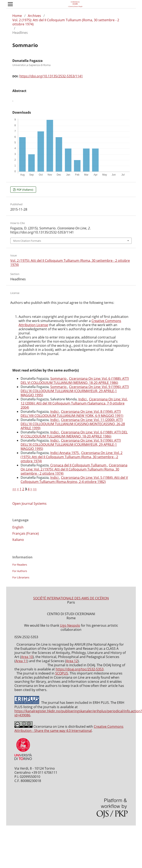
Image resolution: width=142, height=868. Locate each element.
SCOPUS (62, 673)
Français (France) (26, 533)
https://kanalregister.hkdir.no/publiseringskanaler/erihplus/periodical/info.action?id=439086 (78, 713)
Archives (34, 16)
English (18, 527)
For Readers (20, 565)
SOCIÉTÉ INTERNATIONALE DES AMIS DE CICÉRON (71, 598)
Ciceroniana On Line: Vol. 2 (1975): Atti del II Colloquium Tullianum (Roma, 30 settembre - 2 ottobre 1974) (72, 457)
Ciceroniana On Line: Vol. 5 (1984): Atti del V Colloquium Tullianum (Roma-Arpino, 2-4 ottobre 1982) (74, 480)
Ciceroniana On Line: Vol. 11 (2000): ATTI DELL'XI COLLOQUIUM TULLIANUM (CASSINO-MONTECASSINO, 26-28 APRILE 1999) (73, 424)
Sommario (59, 379)
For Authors (20, 571)
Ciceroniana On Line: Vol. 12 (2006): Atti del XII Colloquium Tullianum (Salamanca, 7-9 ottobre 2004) (74, 403)
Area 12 (72, 661)
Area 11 (21, 661)
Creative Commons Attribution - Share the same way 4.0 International (69, 729)
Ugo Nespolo (70, 625)
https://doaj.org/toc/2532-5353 (80, 669)
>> (35, 489)
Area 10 (27, 657)
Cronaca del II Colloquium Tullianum (79, 465)
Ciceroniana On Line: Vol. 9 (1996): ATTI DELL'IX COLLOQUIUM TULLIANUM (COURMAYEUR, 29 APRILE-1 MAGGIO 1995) (75, 391)
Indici (83, 399)
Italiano (18, 540)
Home (17, 16)
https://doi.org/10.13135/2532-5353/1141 (51, 76)
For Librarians (21, 577)
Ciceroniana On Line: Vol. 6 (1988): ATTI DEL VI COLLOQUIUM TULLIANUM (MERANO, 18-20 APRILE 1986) (75, 381)
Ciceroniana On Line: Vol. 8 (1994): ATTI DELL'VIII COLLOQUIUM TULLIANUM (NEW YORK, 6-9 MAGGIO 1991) (72, 414)
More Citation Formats (27, 241)
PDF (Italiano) (25, 190)
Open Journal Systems (29, 504)
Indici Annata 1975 (65, 453)
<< (14, 489)
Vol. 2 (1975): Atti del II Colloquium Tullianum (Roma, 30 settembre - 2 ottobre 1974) (66, 22)
